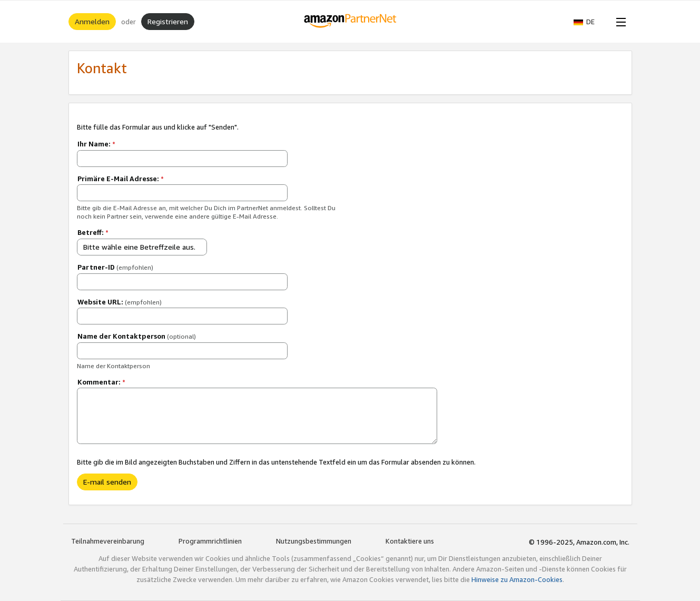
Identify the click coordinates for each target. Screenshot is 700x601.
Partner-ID (115, 267)
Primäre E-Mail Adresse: (121, 179)
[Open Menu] (619, 22)
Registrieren (168, 21)
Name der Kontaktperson (137, 336)
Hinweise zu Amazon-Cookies (517, 579)
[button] (589, 22)
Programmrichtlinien (210, 541)
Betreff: (93, 232)
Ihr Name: (96, 144)
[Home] (350, 22)
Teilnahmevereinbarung (108, 541)
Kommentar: (101, 382)
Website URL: (120, 302)
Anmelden (92, 21)
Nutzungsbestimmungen (314, 541)
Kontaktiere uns (410, 541)
